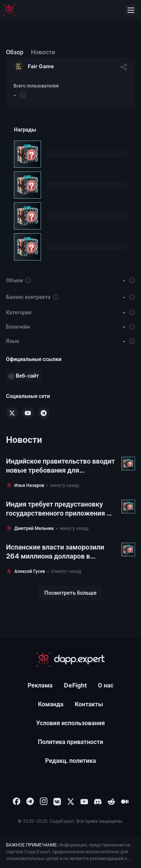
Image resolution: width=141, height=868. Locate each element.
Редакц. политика (70, 761)
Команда (51, 704)
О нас (106, 685)
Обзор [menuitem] (15, 52)
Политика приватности (71, 742)
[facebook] (17, 801)
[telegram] (30, 801)
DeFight (75, 685)
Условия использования (70, 723)
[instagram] (44, 801)
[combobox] (17, 801)
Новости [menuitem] (43, 52)
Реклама (40, 685)
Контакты (89, 704)
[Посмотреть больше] (70, 593)
